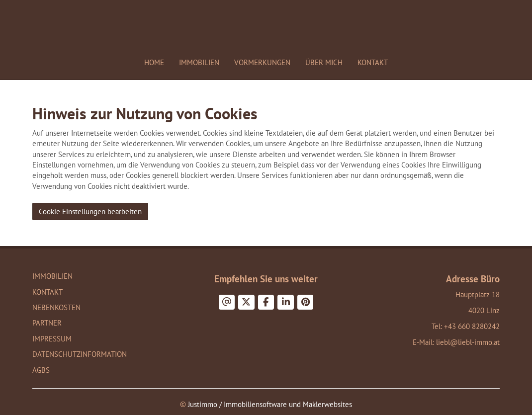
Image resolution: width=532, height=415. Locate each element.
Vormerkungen (262, 62)
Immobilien (199, 62)
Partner (47, 323)
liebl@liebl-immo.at (468, 342)
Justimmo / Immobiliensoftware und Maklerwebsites (270, 404)
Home (154, 62)
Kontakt (373, 62)
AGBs (41, 370)
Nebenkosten (56, 307)
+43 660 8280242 (472, 326)
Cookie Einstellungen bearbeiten (90, 211)
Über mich (324, 62)
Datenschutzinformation (80, 354)
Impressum (52, 339)
